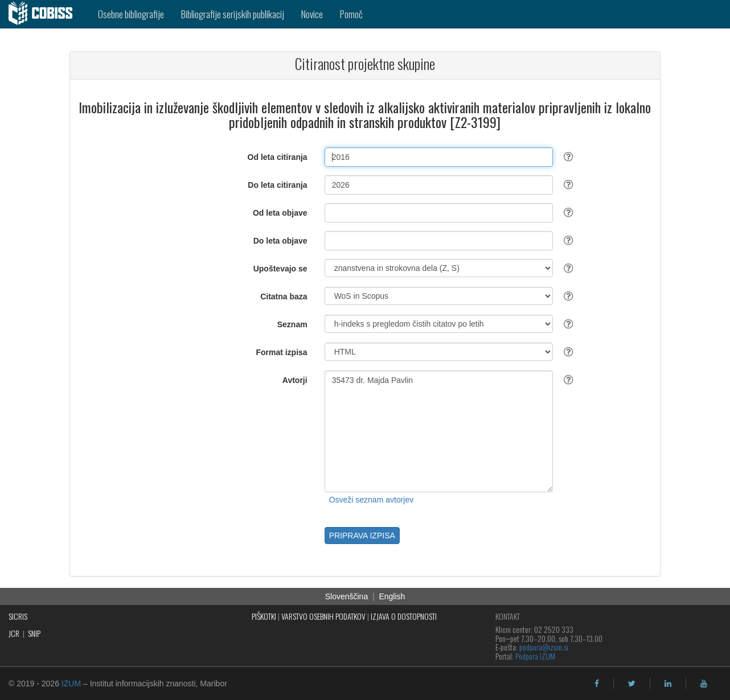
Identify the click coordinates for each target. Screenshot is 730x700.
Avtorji (295, 380)
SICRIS (18, 616)
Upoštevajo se (280, 269)
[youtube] (704, 683)
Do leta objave (280, 241)
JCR (14, 633)
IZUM (71, 683)
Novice (312, 14)
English (392, 596)
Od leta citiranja (278, 157)
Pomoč (351, 14)
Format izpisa (281, 352)
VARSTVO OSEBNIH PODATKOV (323, 616)
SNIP (34, 633)
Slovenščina (347, 596)
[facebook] (597, 683)
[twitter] (632, 683)
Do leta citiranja (277, 185)
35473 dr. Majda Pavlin (439, 431)
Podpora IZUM (535, 656)
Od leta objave (280, 213)
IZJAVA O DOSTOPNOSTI (404, 616)
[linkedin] (668, 683)
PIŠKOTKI (264, 616)
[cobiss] (45, 14)
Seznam (292, 324)
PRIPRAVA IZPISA (362, 536)
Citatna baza (284, 297)
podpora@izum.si (544, 647)
